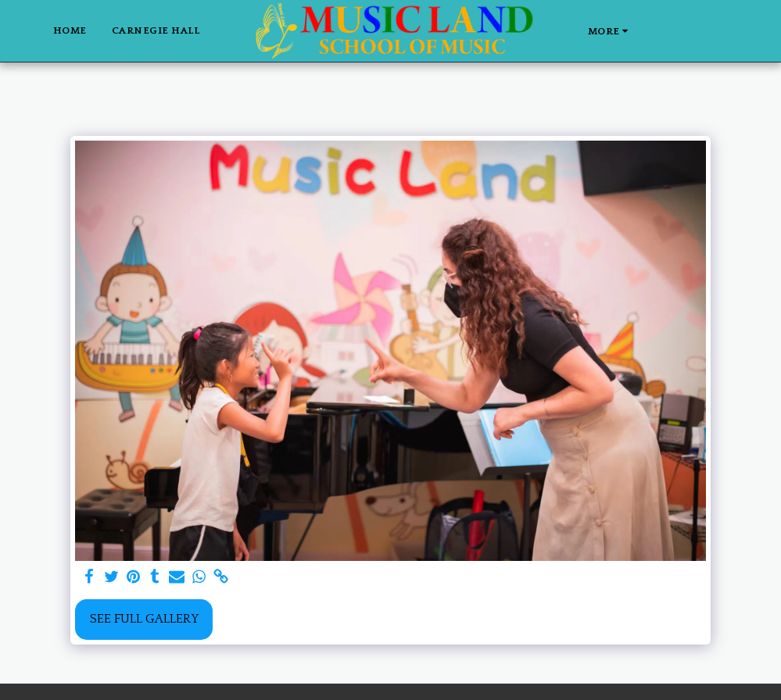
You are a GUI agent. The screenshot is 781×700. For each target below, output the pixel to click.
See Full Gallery (144, 619)
